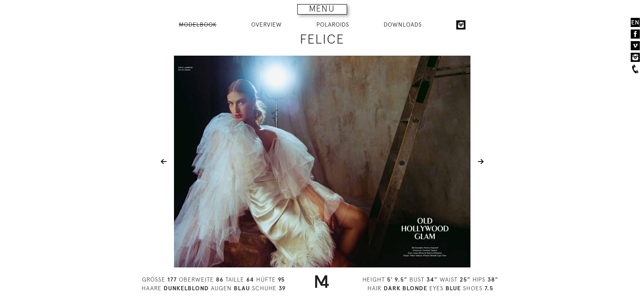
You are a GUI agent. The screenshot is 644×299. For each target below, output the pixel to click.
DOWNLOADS (403, 25)
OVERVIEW (267, 25)
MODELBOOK (198, 25)
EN (635, 22)
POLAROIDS (333, 25)
